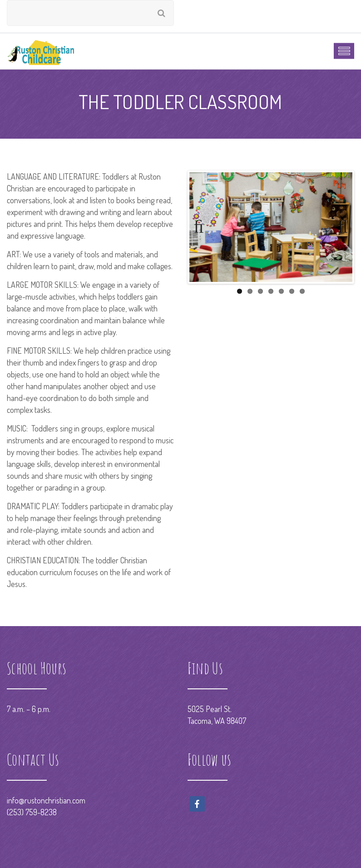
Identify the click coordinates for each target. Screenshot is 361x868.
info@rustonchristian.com (46, 800)
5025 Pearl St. (210, 709)
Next (339, 227)
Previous (203, 227)
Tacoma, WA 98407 (217, 721)
